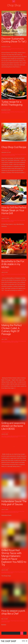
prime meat (9, 342)
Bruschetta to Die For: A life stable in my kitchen (13, 264)
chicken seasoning (21, 436)
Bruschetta (13, 274)
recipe (22, 112)
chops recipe (19, 621)
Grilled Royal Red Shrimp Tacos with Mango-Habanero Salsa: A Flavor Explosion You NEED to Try (14, 557)
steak (9, 221)
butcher (12, 49)
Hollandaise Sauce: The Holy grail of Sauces (14, 503)
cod (21, 154)
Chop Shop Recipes (6, 49)
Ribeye (6, 221)
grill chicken (10, 437)
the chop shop (12, 155)
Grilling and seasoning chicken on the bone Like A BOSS (13, 426)
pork (24, 621)
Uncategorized (14, 511)
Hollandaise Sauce (9, 512)
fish (23, 154)
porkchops (4, 622)
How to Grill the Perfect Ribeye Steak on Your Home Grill (14, 210)
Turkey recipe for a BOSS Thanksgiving (12, 103)
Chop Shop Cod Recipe (14, 147)
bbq (12, 220)
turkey (8, 113)
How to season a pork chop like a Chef (13, 612)
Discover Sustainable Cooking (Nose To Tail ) (14, 40)
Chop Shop (17, 49)
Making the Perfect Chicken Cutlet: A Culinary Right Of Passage (11, 330)
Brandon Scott (6, 45)
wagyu (12, 221)
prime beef (9, 50)
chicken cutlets (14, 341)
